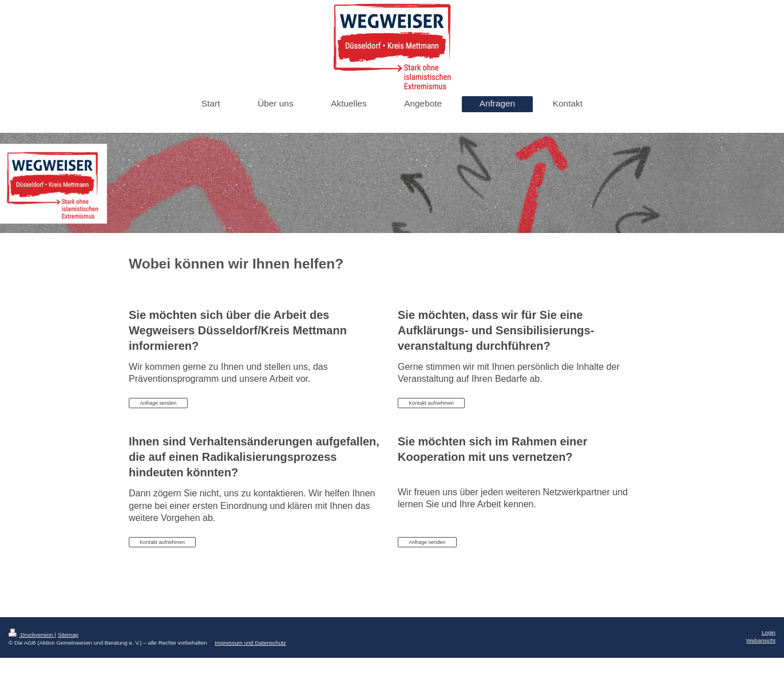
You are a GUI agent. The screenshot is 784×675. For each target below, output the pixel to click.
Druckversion (32, 635)
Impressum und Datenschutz (250, 643)
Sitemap (68, 635)
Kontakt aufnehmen (431, 403)
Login (769, 632)
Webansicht (761, 640)
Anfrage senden (158, 403)
